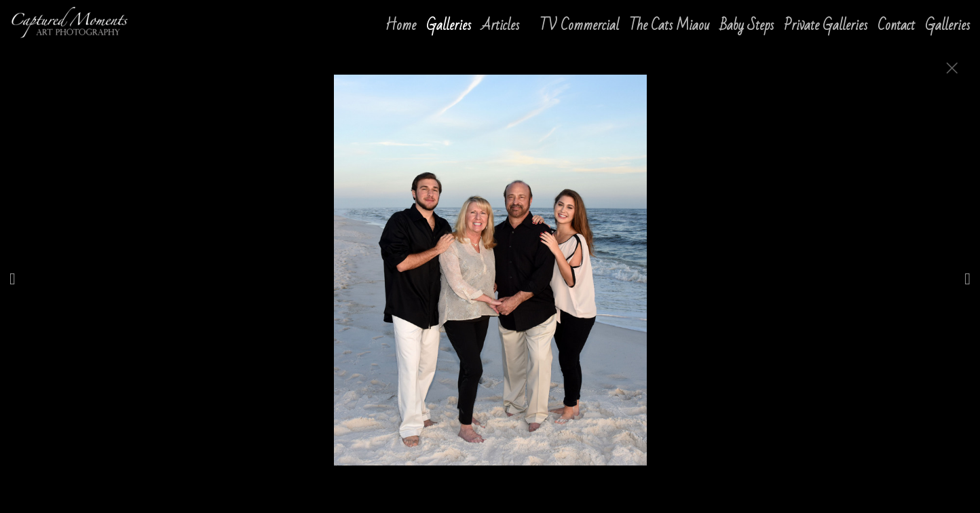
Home (401, 25)
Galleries (947, 25)
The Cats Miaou (670, 25)
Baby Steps (747, 25)
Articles (500, 25)
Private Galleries (826, 25)
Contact (896, 25)
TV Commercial (579, 25)
